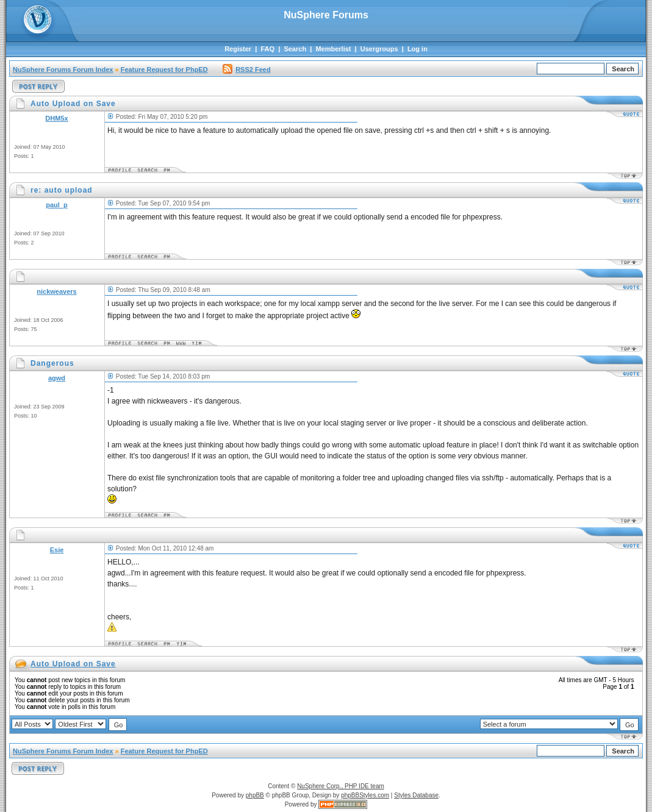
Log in (417, 49)
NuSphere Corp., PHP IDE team (341, 786)
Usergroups (379, 49)
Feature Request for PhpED (164, 69)
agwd (57, 378)
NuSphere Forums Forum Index (63, 69)
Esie (57, 550)
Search (295, 49)
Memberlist (333, 49)
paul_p (56, 205)
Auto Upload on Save (73, 664)
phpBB (255, 795)
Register (238, 49)
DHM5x (56, 118)
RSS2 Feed (246, 69)
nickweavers (56, 291)
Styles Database (416, 795)
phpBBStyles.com (365, 795)
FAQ (267, 49)
